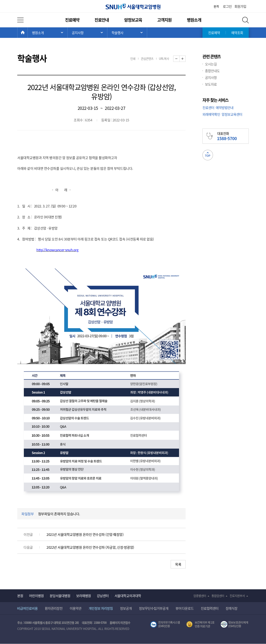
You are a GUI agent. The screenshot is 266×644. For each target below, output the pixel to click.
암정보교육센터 (232, 114)
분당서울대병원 (60, 596)
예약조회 (237, 33)
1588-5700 (100, 623)
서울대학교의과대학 (128, 596)
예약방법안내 (225, 108)
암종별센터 (200, 596)
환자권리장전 (54, 608)
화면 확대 (186, 59)
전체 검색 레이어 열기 (245, 20)
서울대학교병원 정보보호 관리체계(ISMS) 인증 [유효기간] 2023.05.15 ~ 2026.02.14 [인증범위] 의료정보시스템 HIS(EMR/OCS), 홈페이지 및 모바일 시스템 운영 (235, 624)
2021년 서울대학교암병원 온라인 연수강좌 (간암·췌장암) (85, 534)
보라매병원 (84, 596)
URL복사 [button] (164, 58)
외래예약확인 (211, 114)
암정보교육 (133, 20)
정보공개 (126, 608)
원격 (216, 6)
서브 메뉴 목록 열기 (87, 33)
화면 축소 (179, 59)
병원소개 (194, 20)
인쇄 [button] (133, 58)
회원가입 (240, 6)
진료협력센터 (210, 608)
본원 (20, 596)
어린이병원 (36, 596)
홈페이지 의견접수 (120, 623)
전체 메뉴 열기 (20, 20)
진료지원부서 (237, 596)
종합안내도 (212, 71)
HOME (28, 33)
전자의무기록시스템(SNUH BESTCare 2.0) (165, 624)
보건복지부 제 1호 (200, 624)
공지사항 (211, 77)
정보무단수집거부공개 (154, 608)
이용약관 (76, 608)
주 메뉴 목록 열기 (48, 33)
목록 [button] (178, 564)
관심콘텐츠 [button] (147, 58)
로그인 (227, 6)
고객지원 (164, 20)
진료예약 (72, 20)
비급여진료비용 (27, 608)
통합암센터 (218, 596)
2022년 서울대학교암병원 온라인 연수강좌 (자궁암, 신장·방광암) (90, 547)
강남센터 (103, 596)
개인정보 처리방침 (101, 608)
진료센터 (208, 108)
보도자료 (211, 84)
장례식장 (231, 608)
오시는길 (211, 64)
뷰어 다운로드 (185, 608)
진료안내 (102, 20)
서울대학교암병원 (133, 7)
